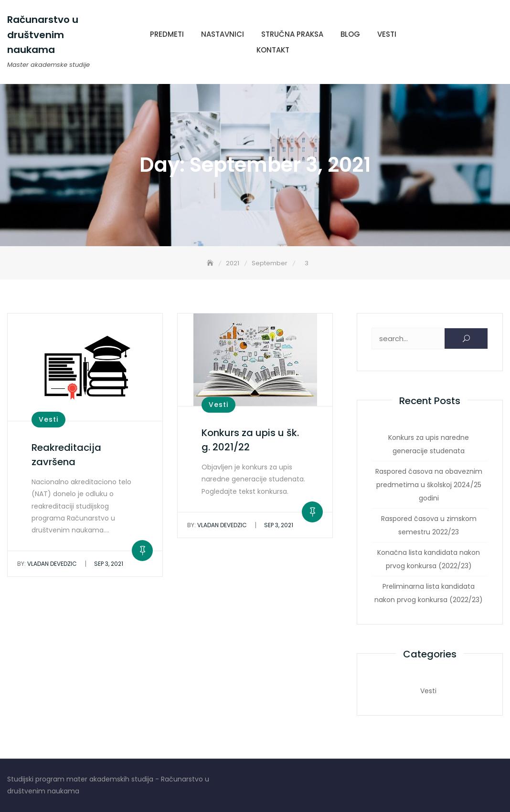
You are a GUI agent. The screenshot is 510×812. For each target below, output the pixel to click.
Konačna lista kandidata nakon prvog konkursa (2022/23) (429, 559)
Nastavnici (223, 34)
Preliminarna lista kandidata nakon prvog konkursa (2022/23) (429, 593)
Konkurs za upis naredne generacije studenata (429, 444)
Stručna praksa (292, 34)
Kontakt (273, 50)
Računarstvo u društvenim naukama (43, 35)
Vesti (387, 34)
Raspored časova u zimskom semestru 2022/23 (429, 525)
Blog (350, 34)
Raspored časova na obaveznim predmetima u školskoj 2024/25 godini (429, 485)
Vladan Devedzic (47, 564)
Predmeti (167, 34)
